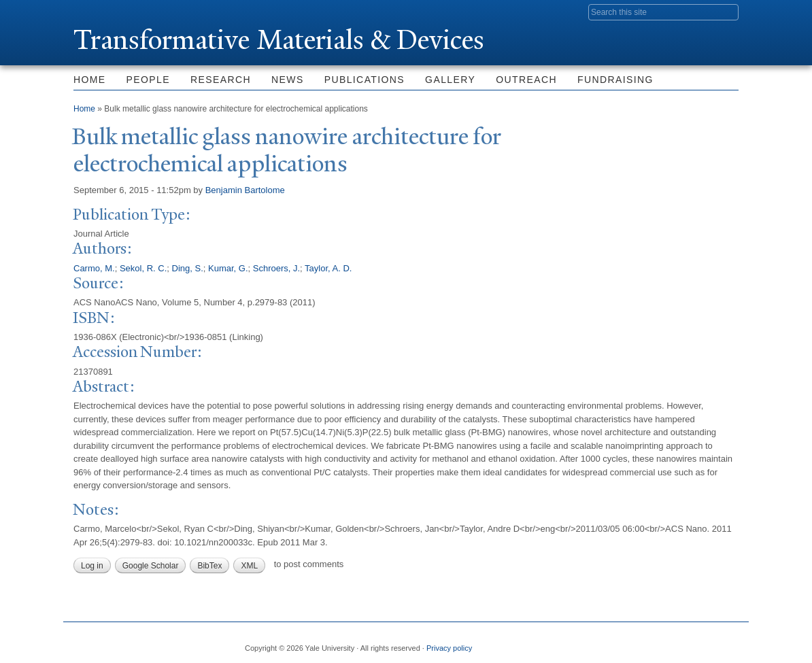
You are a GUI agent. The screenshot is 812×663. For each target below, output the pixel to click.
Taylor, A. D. (328, 268)
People (148, 80)
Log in (92, 566)
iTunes (694, 643)
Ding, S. (188, 268)
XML (249, 566)
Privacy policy (449, 648)
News (288, 80)
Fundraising (615, 80)
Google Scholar (151, 566)
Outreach (526, 80)
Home (90, 80)
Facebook (596, 643)
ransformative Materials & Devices (279, 40)
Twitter (628, 643)
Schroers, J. (276, 268)
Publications (365, 80)
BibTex (209, 566)
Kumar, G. (228, 268)
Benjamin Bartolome (245, 190)
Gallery (450, 80)
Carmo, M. (94, 268)
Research (221, 80)
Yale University (112, 12)
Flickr (662, 643)
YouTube (728, 643)
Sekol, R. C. (143, 268)
